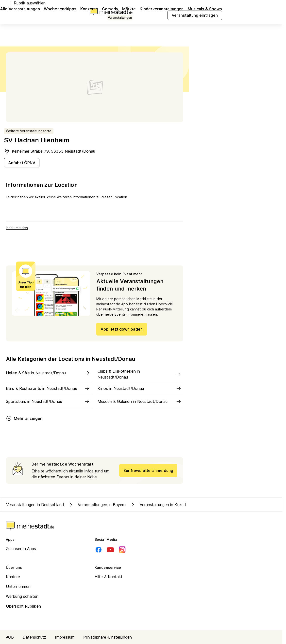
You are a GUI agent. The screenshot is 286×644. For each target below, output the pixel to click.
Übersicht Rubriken (23, 606)
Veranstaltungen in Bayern (97, 505)
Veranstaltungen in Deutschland (35, 505)
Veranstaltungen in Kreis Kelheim (164, 505)
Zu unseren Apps (21, 549)
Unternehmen (18, 586)
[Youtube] (110, 550)
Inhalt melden (17, 228)
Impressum (65, 637)
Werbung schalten (22, 596)
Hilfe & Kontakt (109, 577)
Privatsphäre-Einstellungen (108, 637)
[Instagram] (122, 550)
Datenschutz (34, 637)
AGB (10, 637)
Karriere (13, 577)
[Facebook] (99, 550)
